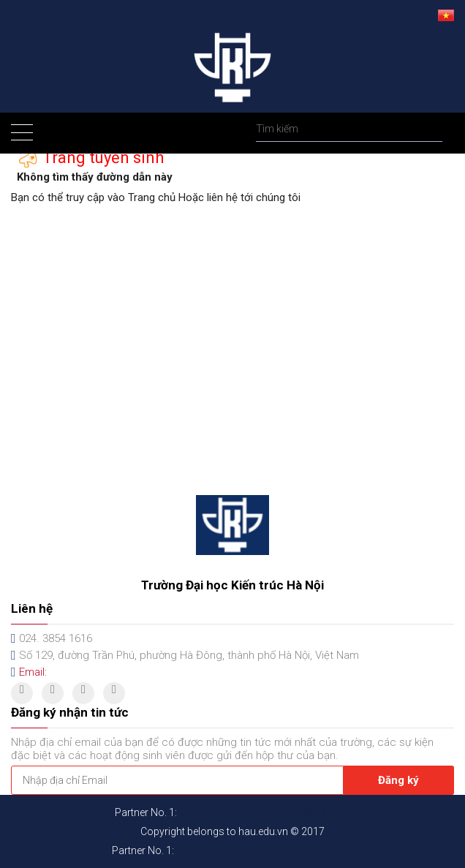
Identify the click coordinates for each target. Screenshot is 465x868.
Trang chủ (152, 197)
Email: (33, 672)
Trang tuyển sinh (101, 157)
